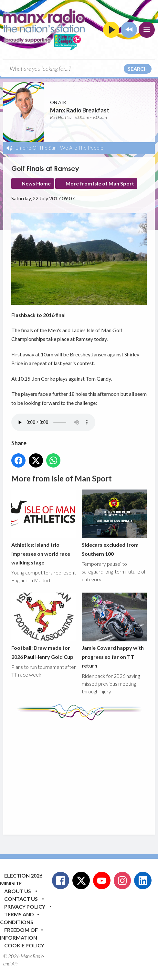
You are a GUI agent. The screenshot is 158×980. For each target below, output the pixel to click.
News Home (36, 183)
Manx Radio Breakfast (80, 110)
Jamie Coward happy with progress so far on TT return (114, 631)
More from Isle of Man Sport (100, 183)
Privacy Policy (25, 906)
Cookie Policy (24, 945)
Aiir (15, 964)
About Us (18, 891)
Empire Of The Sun (36, 148)
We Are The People (82, 148)
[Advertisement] (85, 773)
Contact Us (21, 899)
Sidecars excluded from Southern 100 (114, 523)
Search (138, 69)
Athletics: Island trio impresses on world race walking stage (44, 528)
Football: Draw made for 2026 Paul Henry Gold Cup (44, 626)
